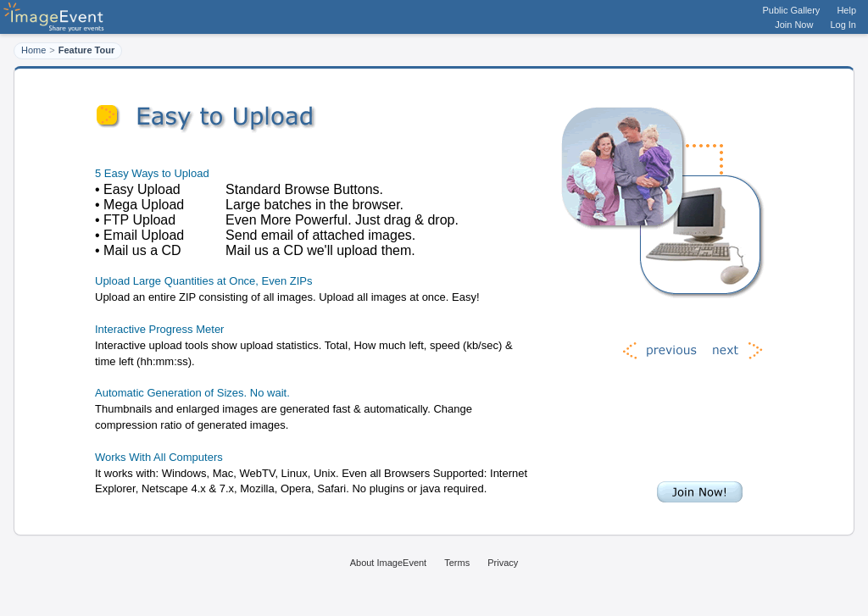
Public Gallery (792, 10)
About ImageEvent (389, 563)
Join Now (794, 25)
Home (33, 50)
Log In (843, 25)
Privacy (503, 563)
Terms (457, 563)
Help (846, 10)
